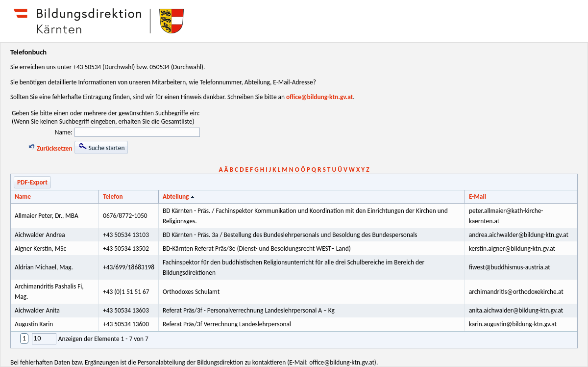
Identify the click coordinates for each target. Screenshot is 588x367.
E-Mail (478, 197)
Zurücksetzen (50, 148)
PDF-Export (32, 182)
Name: (64, 132)
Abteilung (180, 197)
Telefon (113, 197)
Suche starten (101, 147)
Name (23, 197)
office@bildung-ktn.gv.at (319, 97)
